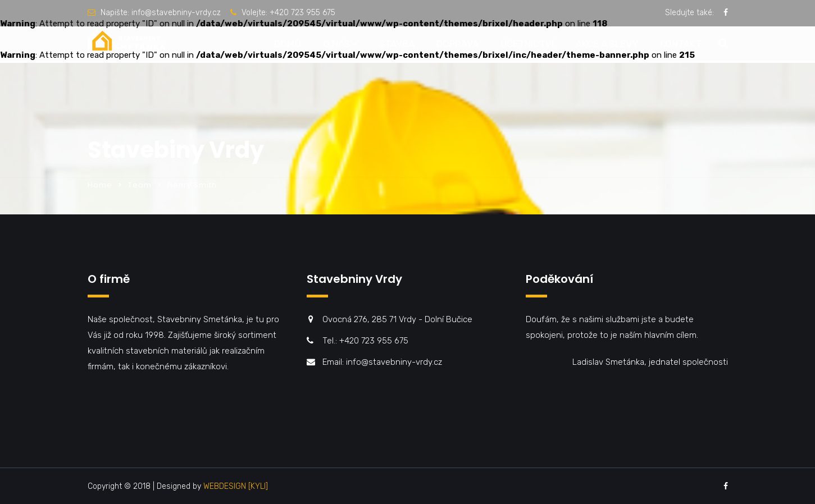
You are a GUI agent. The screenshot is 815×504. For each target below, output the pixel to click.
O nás (336, 44)
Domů (288, 44)
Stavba (397, 44)
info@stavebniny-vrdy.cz (176, 13)
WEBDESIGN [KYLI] (236, 486)
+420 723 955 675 (302, 13)
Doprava (457, 44)
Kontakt (681, 44)
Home (100, 185)
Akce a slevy (607, 44)
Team (140, 185)
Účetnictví (527, 44)
